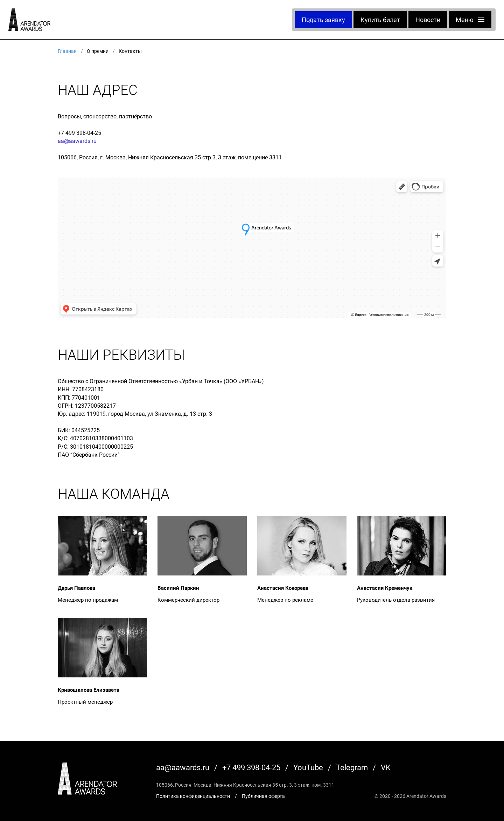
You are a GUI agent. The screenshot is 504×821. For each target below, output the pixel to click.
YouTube (308, 767)
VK (386, 767)
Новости (428, 20)
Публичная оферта (263, 796)
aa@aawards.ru (77, 141)
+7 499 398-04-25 (79, 133)
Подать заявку (323, 20)
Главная (67, 51)
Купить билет (380, 20)
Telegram (352, 767)
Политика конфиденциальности (193, 796)
